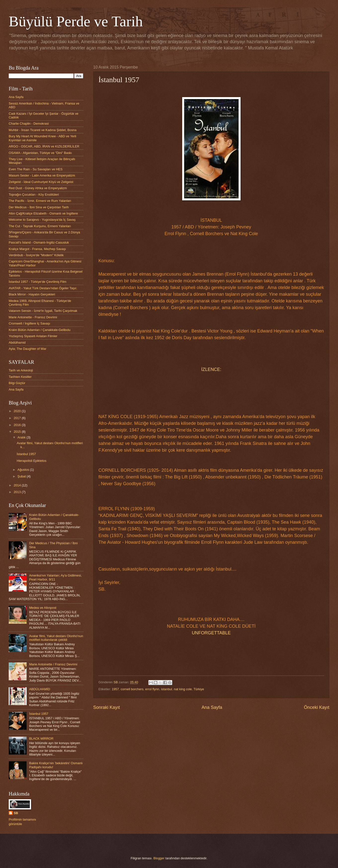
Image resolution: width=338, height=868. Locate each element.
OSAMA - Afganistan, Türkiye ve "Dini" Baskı (40, 153)
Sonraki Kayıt (106, 707)
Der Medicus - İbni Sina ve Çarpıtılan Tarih (39, 207)
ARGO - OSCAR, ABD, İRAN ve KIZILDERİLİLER (44, 146)
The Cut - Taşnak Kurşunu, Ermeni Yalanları (40, 226)
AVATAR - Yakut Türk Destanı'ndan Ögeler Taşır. (43, 288)
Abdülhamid (17, 343)
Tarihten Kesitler (20, 377)
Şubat (22, 476)
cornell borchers (132, 689)
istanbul (167, 689)
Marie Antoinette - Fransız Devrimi (33, 317)
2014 (18, 485)
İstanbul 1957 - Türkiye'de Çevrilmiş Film (38, 282)
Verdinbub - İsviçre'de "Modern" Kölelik (36, 255)
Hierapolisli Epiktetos (32, 461)
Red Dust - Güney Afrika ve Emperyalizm (38, 188)
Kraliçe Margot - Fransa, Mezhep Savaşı (37, 249)
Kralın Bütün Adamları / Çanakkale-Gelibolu (40, 330)
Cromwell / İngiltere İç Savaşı (29, 323)
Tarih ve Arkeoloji (21, 370)
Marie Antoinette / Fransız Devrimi (53, 664)
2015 (18, 432)
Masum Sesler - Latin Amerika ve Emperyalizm (42, 175)
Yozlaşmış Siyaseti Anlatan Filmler (33, 336)
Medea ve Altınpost (43, 608)
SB (16, 813)
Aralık (22, 437)
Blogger (159, 858)
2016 (18, 425)
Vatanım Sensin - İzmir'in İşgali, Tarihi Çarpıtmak (43, 311)
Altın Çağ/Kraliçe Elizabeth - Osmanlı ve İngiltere (43, 213)
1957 (115, 689)
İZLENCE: (211, 369)
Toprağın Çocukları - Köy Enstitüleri (34, 195)
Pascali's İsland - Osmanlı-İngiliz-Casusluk (39, 242)
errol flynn (152, 689)
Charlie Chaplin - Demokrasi (29, 124)
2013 (18, 492)
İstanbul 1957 (26, 454)
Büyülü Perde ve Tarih (76, 21)
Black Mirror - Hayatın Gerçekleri (32, 294)
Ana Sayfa (212, 707)
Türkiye (199, 689)
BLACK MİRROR (41, 739)
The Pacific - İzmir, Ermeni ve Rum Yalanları (40, 201)
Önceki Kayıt (317, 707)
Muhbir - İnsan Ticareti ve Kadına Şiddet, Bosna (43, 130)
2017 (18, 418)
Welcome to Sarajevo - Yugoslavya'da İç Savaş (42, 220)
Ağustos (24, 470)
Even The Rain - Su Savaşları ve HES (36, 169)
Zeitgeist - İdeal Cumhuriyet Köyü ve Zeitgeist (41, 182)
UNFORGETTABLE (211, 633)
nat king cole (183, 689)
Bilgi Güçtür (17, 383)
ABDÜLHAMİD (40, 689)
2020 (18, 411)
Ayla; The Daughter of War (27, 349)
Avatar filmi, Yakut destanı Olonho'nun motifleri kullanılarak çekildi (56, 638)
